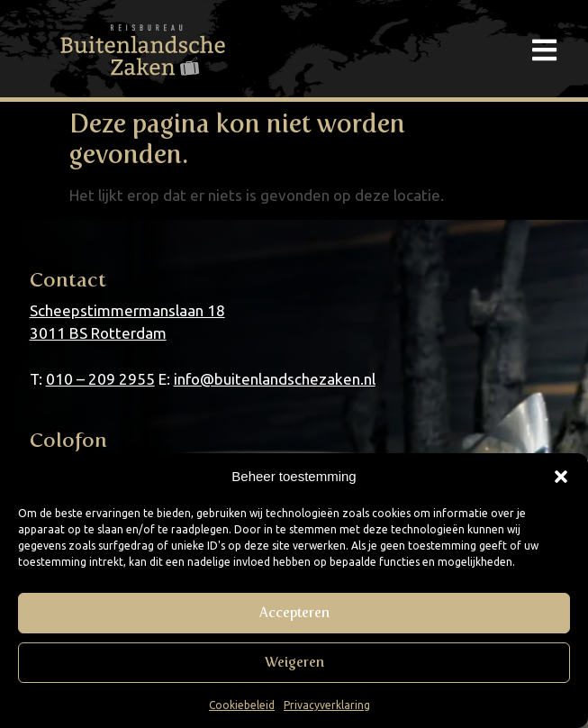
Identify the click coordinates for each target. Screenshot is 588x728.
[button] (561, 477)
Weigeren (294, 662)
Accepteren (294, 613)
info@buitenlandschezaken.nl (275, 379)
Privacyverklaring (327, 705)
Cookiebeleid (242, 705)
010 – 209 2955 (100, 379)
